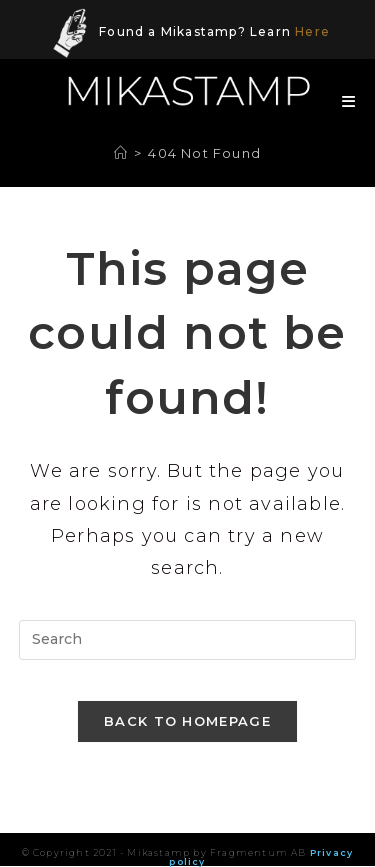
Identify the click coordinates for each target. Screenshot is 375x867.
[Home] (121, 153)
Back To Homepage (187, 721)
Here (312, 31)
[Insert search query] (188, 640)
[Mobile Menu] (342, 101)
